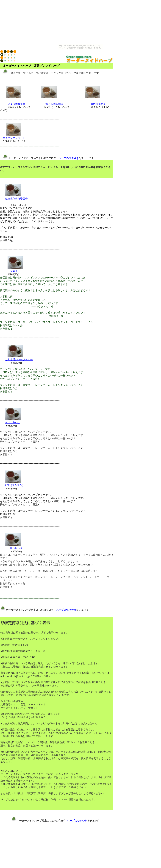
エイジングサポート (14, 138)
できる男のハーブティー (19, 359)
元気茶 (14, 271)
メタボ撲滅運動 (16, 104)
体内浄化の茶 (98, 104)
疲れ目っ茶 (16, 548)
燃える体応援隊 (54, 104)
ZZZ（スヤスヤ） (15, 485)
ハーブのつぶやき (69, 158)
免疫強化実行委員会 (16, 199)
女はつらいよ (13, 422)
